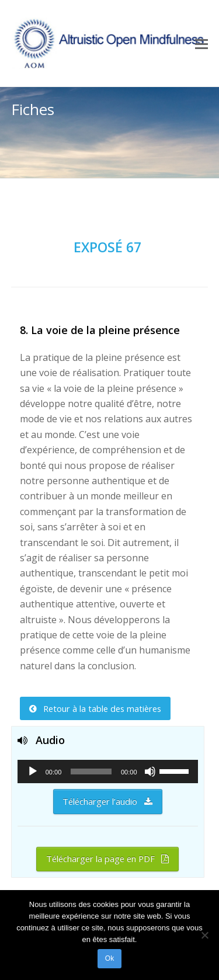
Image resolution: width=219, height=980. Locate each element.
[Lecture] (33, 772)
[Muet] (150, 772)
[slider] (91, 772)
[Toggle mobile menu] (201, 43)
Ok (109, 958)
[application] (108, 772)
